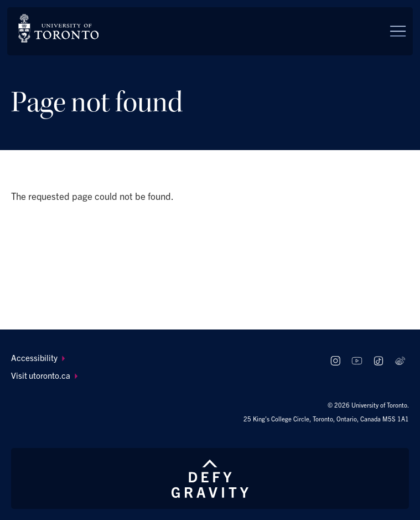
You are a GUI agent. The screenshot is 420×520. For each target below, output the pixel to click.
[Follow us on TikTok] (378, 361)
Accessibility (38, 357)
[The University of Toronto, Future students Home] (58, 28)
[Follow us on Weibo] (400, 361)
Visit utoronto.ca (45, 375)
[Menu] (398, 31)
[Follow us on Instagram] (336, 361)
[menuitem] (163, 358)
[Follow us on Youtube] (357, 361)
